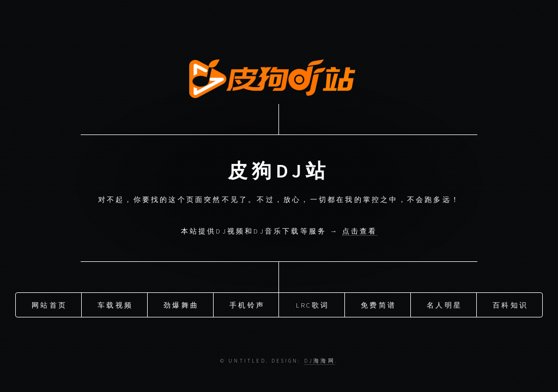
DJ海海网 (320, 361)
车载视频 (115, 305)
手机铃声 (247, 305)
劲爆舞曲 (181, 305)
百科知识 (510, 305)
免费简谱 (378, 305)
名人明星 (444, 305)
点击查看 (360, 231)
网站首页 (49, 305)
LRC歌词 (313, 305)
